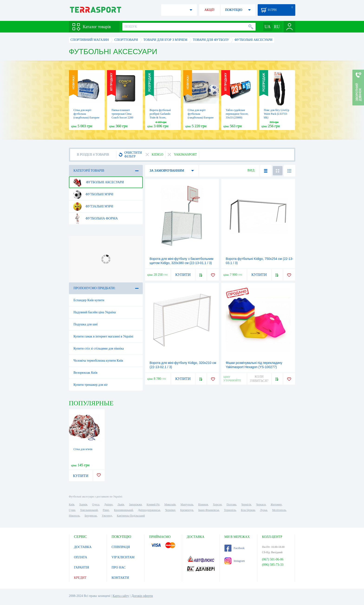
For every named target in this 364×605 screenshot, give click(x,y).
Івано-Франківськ (209, 510)
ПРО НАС (119, 567)
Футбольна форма (95, 219)
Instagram (235, 561)
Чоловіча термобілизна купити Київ (98, 361)
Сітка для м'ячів (83, 449)
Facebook (235, 548)
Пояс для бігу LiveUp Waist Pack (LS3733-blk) (277, 114)
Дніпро (108, 504)
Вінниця (203, 504)
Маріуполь (187, 504)
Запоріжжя (135, 504)
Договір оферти (142, 596)
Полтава (231, 504)
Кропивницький (123, 510)
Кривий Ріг (153, 504)
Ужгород (107, 516)
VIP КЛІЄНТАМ (123, 557)
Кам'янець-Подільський (131, 516)
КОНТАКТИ (120, 578)
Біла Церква (248, 510)
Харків (83, 504)
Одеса (96, 504)
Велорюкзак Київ (86, 373)
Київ (72, 504)
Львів (121, 504)
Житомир (276, 504)
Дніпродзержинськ (149, 510)
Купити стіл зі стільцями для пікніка (99, 348)
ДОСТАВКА (83, 547)
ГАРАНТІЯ (82, 567)
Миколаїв (170, 504)
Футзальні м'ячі (93, 206)
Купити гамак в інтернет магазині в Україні (104, 336)
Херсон (217, 504)
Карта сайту (121, 596)
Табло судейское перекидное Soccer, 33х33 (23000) (237, 114)
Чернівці (170, 510)
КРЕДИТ (80, 578)
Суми (72, 510)
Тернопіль (230, 510)
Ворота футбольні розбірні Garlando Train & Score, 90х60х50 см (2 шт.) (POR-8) (161, 118)
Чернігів (246, 504)
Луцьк (264, 510)
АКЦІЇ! (210, 10)
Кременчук (187, 510)
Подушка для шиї (86, 324)
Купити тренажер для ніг (91, 385)
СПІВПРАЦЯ (121, 547)
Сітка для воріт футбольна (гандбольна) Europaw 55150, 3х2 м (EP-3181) (201, 118)
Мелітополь (279, 510)
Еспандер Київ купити (89, 300)
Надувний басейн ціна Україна (95, 312)
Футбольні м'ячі (93, 194)
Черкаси (261, 504)
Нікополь (74, 516)
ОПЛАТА (81, 557)
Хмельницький (89, 510)
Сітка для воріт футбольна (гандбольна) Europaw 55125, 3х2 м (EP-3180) (87, 118)
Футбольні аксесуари (98, 182)
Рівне (106, 510)
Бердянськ (91, 516)
